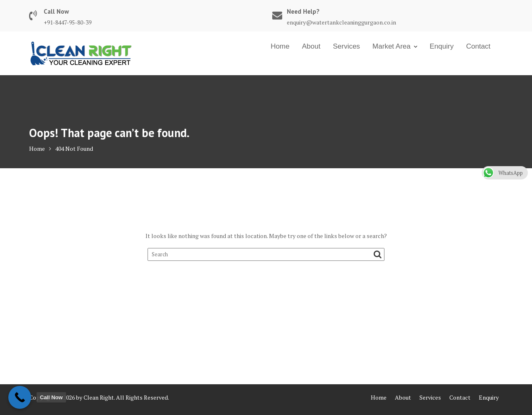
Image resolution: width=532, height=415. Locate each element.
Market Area (392, 46)
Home (280, 46)
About (311, 46)
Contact (478, 46)
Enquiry (442, 46)
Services (346, 46)
